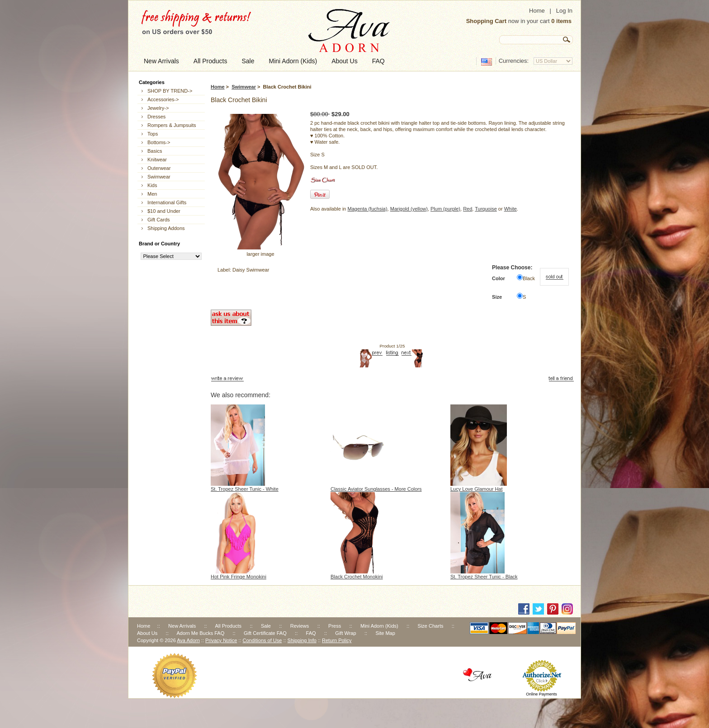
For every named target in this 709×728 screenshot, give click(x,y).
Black (529, 278)
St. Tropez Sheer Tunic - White (245, 489)
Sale (266, 626)
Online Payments (541, 694)
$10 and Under (164, 211)
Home (537, 11)
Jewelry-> (158, 108)
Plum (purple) (445, 209)
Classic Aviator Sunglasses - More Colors (376, 489)
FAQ (311, 633)
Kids (152, 185)
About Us (147, 633)
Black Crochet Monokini (357, 577)
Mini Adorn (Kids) (379, 626)
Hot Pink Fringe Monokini (239, 577)
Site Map (385, 633)
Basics (155, 151)
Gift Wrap (345, 633)
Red (468, 209)
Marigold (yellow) (409, 209)
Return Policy (337, 640)
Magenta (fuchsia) (368, 209)
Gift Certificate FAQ (265, 633)
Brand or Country (159, 244)
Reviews (300, 626)
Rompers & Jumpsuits (172, 125)
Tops (153, 134)
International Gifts (167, 202)
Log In (564, 11)
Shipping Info (302, 640)
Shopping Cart (487, 21)
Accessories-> (163, 99)
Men (152, 194)
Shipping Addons (166, 228)
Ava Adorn (188, 640)
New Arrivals (182, 626)
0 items (561, 21)
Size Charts (431, 626)
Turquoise (486, 209)
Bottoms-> (159, 142)
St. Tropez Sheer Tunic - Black (484, 577)
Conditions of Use (262, 640)
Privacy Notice (221, 640)
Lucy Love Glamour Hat (477, 489)
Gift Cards (159, 220)
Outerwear (159, 168)
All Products (228, 626)
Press (335, 626)
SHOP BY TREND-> (170, 91)
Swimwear (244, 87)
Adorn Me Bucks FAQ (200, 633)
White (510, 209)
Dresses (156, 117)
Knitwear (157, 160)
